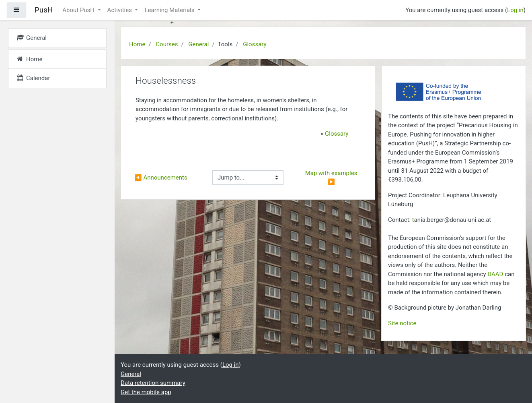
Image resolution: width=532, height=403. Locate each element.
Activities (120, 10)
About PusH (79, 10)
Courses (167, 44)
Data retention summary (153, 383)
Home (137, 44)
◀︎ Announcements (161, 178)
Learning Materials (170, 10)
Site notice (402, 323)
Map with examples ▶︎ (332, 178)
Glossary (255, 44)
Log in (515, 10)
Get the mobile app (146, 392)
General (198, 44)
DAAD (495, 274)
